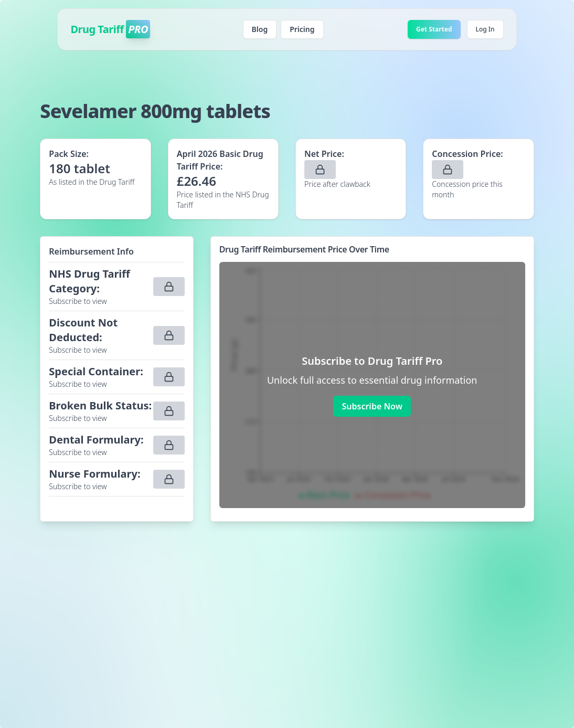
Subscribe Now (372, 406)
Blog (260, 29)
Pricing (302, 29)
